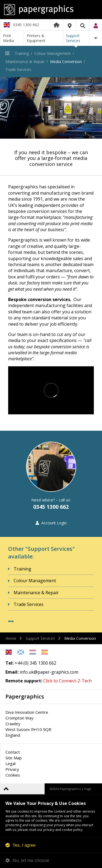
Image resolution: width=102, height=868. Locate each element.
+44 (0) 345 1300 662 (35, 663)
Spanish (45, 652)
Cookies (13, 775)
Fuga (88, 789)
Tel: (10, 663)
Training (22, 53)
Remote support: (24, 681)
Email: (12, 672)
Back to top (6, 789)
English (9, 652)
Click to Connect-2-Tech (67, 681)
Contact (13, 752)
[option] (51, 108)
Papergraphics (51, 10)
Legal (10, 763)
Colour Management (52, 53)
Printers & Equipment (36, 38)
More (96, 38)
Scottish (21, 652)
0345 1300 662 (26, 25)
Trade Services (18, 69)
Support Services (73, 38)
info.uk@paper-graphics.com (49, 672)
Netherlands (33, 652)
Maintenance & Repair (25, 62)
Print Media (8, 38)
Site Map (14, 758)
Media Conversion (66, 62)
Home (56, 25)
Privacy (12, 769)
